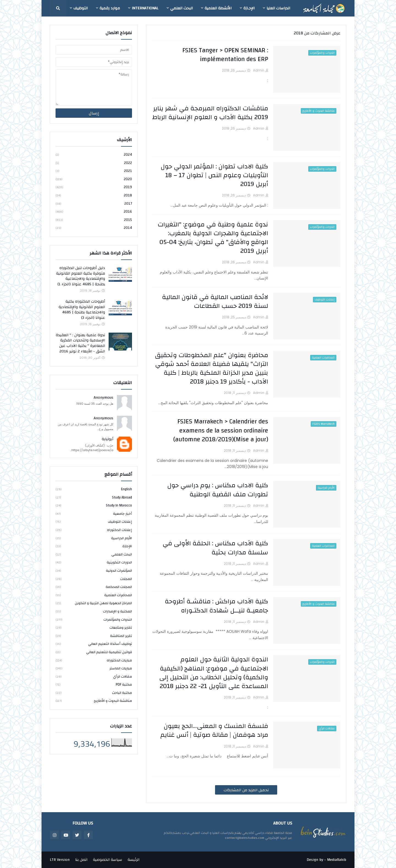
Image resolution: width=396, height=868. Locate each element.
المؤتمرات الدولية (94, 571)
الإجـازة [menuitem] (249, 8)
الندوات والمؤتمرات (94, 620)
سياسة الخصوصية (108, 860)
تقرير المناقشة (94, 636)
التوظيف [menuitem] (81, 8)
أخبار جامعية (94, 514)
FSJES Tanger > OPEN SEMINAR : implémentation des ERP (225, 55)
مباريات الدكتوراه (94, 660)
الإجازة (94, 546)
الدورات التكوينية (94, 562)
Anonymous (104, 398)
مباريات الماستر (94, 668)
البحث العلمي (94, 554)
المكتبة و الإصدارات (94, 611)
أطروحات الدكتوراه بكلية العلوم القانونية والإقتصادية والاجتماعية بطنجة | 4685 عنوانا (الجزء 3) (82, 310)
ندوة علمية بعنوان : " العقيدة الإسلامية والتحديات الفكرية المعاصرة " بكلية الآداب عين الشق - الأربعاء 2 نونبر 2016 (80, 343)
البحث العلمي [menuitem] (182, 8)
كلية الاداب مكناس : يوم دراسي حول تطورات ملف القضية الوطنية (218, 490)
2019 (94, 187)
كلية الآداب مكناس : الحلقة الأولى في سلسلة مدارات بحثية (215, 548)
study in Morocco (94, 505)
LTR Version (60, 860)
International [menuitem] (145, 8)
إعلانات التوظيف (94, 522)
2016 (94, 212)
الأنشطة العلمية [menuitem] (218, 8)
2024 (94, 155)
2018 (94, 195)
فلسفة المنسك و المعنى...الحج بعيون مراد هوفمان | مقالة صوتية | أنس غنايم (214, 730)
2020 (94, 179)
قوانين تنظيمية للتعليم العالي (94, 652)
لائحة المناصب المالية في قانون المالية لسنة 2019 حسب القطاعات (215, 302)
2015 (94, 220)
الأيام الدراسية (94, 538)
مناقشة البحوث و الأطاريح (94, 701)
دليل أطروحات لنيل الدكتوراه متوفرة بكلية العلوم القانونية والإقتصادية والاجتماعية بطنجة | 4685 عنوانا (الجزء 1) (81, 276)
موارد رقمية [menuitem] (110, 8)
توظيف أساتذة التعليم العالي (94, 644)
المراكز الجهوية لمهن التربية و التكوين (94, 603)
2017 (94, 204)
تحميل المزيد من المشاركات (246, 790)
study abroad (94, 497)
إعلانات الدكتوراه (94, 530)
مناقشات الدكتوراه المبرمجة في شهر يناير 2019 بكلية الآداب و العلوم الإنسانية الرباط (210, 113)
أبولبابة (108, 439)
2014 (94, 228)
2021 (94, 171)
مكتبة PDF (94, 684)
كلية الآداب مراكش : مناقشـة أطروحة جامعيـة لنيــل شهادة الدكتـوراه (216, 606)
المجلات (94, 579)
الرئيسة (134, 860)
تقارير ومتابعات (94, 628)
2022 (94, 163)
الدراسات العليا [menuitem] (278, 8)
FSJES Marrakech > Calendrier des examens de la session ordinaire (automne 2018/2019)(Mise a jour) (221, 430)
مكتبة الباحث (94, 693)
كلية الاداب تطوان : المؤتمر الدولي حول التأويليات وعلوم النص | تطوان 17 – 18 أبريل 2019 (214, 175)
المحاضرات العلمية (94, 595)
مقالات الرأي (94, 677)
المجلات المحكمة (94, 587)
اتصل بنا (81, 860)
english (94, 490)
